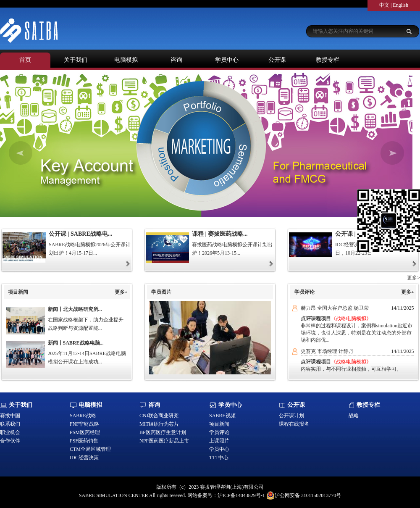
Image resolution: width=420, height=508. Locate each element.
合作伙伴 (10, 441)
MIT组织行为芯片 (159, 424)
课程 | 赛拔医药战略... (220, 234)
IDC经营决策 (84, 458)
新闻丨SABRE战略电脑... (76, 343)
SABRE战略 (83, 416)
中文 (384, 5)
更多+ (121, 292)
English (400, 5)
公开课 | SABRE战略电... (80, 234)
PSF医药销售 (84, 441)
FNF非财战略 (84, 424)
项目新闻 (219, 424)
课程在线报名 (294, 424)
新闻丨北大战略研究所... (75, 309)
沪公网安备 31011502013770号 (304, 495)
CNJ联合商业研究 (159, 416)
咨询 (176, 60)
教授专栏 (328, 60)
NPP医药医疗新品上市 (164, 441)
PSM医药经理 (85, 432)
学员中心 (227, 60)
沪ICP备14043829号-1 (241, 495)
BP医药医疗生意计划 (163, 432)
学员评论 (219, 432)
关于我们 (76, 60)
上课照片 (219, 441)
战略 (354, 416)
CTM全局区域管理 (90, 449)
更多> (413, 278)
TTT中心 (219, 458)
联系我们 (10, 424)
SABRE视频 (222, 416)
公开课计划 (291, 416)
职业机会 (10, 432)
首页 (25, 60)
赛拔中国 (10, 416)
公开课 (277, 60)
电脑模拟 (126, 60)
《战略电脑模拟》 (351, 318)
